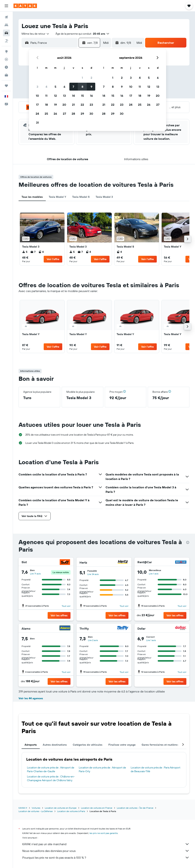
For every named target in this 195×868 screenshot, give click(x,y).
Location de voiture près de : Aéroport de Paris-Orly (102, 769)
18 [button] (46, 105)
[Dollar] (181, 628)
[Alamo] (65, 628)
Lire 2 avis (93, 640)
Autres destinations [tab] (55, 745)
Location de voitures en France (97, 808)
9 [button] (91, 87)
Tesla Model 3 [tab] (104, 197)
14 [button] (73, 96)
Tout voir (66, 606)
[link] (42, 239)
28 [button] (73, 114)
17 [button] (37, 105)
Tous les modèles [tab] (32, 197)
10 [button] (37, 96)
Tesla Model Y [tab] (57, 197)
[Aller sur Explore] (6, 51)
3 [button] (37, 87)
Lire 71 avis (35, 574)
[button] (6, 6)
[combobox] (36, 34)
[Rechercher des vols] (6, 17)
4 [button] (46, 87)
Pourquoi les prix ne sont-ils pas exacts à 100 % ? (106, 858)
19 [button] (55, 105)
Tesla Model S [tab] (81, 197)
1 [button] (82, 78)
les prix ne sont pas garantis (104, 833)
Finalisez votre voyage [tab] (122, 745)
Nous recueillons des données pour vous (106, 851)
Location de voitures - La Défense (36, 811)
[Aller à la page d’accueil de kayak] (25, 6)
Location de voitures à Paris (71, 811)
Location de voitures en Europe (61, 808)
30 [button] (91, 114)
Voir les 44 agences (31, 698)
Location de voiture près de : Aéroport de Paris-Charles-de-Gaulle (51, 769)
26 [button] (55, 114)
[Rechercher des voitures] (6, 33)
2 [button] (91, 78)
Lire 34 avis (93, 574)
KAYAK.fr (23, 808)
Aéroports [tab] (31, 745)
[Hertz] (123, 562)
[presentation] (188, 542)
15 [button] (82, 96)
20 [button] (64, 105)
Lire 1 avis (154, 574)
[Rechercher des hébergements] (6, 25)
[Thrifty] (123, 628)
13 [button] (64, 96)
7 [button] (73, 87)
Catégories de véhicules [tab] (88, 745)
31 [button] (37, 123)
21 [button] (73, 105)
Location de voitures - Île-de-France (135, 808)
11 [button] (46, 96)
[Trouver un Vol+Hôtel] (6, 41)
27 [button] (64, 114)
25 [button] (46, 114)
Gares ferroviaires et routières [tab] (160, 745)
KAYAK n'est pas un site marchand (106, 844)
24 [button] (37, 114)
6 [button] (64, 87)
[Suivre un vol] (6, 59)
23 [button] (91, 105)
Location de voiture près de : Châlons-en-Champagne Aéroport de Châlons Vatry (51, 778)
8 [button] (82, 87)
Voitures (36, 808)
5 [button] (55, 87)
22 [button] (82, 105)
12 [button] (55, 96)
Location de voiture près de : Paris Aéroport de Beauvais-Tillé (156, 769)
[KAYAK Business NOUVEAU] (6, 75)
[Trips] (6, 86)
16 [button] (91, 96)
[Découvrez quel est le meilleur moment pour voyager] (6, 67)
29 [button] (82, 114)
